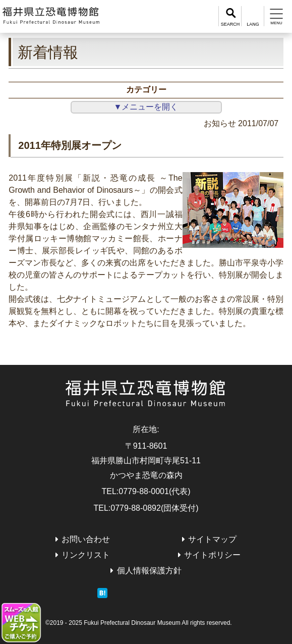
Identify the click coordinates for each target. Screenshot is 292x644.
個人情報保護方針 (149, 571)
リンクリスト (86, 555)
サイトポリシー (212, 555)
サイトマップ (212, 539)
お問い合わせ (86, 539)
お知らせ (220, 123)
